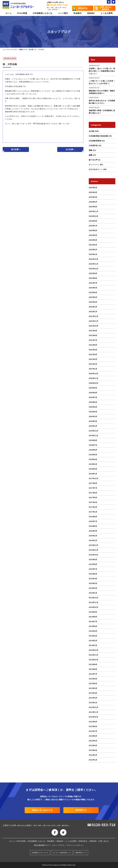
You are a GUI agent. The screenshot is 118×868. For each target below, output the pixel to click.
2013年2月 (93, 698)
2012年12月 (93, 707)
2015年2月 (93, 588)
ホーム (8, 13)
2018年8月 (93, 440)
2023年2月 (93, 250)
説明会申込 (83, 8)
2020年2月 (93, 421)
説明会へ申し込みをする (42, 810)
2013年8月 (93, 669)
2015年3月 (93, 583)
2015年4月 (93, 579)
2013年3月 (93, 693)
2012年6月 (93, 736)
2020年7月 (93, 397)
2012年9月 (93, 722)
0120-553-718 (104, 825)
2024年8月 (93, 207)
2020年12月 (93, 374)
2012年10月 (93, 717)
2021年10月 (93, 326)
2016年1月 (93, 540)
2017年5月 (93, 498)
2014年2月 (93, 641)
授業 (91, 150)
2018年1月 (93, 474)
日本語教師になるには (43, 13)
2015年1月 (93, 593)
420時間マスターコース (40, 853)
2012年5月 (93, 741)
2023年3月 (93, 245)
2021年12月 (93, 316)
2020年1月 (93, 426)
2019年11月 (93, 436)
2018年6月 (93, 450)
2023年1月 (93, 254)
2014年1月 (93, 645)
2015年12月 (93, 545)
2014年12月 (93, 598)
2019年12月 (93, 431)
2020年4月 (93, 412)
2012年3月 (93, 750)
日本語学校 (93, 146)
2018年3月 (93, 464)
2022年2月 (93, 307)
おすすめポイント (96, 169)
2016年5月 (93, 531)
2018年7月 (93, 445)
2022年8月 (93, 278)
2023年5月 (93, 235)
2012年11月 (93, 712)
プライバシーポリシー (75, 845)
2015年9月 (93, 560)
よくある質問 (107, 13)
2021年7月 (93, 340)
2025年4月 (93, 192)
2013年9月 (93, 664)
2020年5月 (93, 407)
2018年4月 (93, 459)
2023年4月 (93, 240)
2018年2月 (93, 469)
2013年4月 (93, 688)
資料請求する (81, 810)
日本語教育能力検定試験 (98, 136)
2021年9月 (93, 331)
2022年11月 (93, 264)
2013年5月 (93, 684)
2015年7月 (93, 569)
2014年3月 (93, 636)
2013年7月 (93, 674)
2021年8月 (93, 335)
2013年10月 (93, 660)
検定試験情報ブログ (42, 845)
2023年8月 (93, 221)
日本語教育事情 (95, 141)
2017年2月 (93, 507)
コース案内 (63, 13)
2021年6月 (93, 345)
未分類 (91, 131)
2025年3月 (93, 197)
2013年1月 (93, 703)
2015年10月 (93, 555)
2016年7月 (93, 521)
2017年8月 (93, 483)
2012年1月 (93, 760)
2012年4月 (93, 746)
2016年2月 (93, 536)
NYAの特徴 (22, 13)
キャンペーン (94, 165)
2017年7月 (93, 488)
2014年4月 (93, 631)
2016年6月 (93, 526)
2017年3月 (93, 502)
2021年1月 (93, 369)
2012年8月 (93, 726)
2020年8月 (93, 393)
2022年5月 (93, 293)
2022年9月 (93, 273)
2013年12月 (93, 650)
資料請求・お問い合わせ (99, 841)
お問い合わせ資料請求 (106, 8)
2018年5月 (93, 455)
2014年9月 (93, 612)
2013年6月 (93, 679)
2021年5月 (93, 350)
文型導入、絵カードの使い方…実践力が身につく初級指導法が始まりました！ (102, 71)
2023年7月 (93, 226)
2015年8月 (93, 564)
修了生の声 (93, 160)
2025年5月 (93, 188)
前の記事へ (16, 149)
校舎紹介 (91, 13)
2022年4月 (93, 297)
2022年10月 (93, 269)
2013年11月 (93, 655)
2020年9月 (93, 388)
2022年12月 (93, 259)
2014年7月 (93, 622)
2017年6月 (93, 493)
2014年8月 (93, 617)
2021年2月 (93, 364)
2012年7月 (93, 731)
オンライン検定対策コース (62, 853)
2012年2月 (93, 755)
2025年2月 (93, 202)
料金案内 (77, 13)
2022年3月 (93, 302)
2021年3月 (93, 359)
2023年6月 (93, 231)
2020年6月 (93, 402)
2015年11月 (93, 550)
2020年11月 (93, 378)
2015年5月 (93, 574)
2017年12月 (93, 479)
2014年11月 (93, 602)
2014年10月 (93, 607)
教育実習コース (81, 853)
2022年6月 (93, 288)
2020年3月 (93, 417)
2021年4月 (93, 355)
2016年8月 (93, 517)
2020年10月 (93, 383)
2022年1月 (93, 312)
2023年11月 (93, 211)
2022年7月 (93, 283)
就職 (91, 155)
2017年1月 (93, 512)
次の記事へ (70, 149)
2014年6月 (93, 626)
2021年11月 (93, 321)
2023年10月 (93, 216)
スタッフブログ (58, 845)
